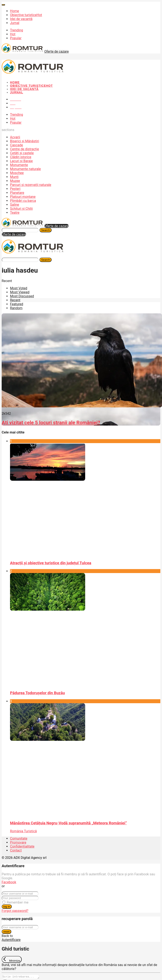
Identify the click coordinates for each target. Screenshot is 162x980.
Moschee (17, 173)
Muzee (15, 181)
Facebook (9, 882)
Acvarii (15, 137)
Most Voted (19, 288)
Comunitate (19, 838)
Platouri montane (23, 197)
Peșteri (15, 189)
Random (16, 308)
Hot (13, 34)
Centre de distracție (24, 149)
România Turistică (23, 831)
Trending (16, 30)
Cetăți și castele (22, 153)
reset (6, 932)
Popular (16, 38)
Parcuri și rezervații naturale (31, 185)
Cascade (16, 145)
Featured (17, 304)
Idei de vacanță (21, 19)
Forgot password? (15, 911)
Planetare (17, 193)
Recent (15, 300)
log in (7, 907)
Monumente (19, 165)
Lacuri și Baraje (21, 161)
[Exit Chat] (12, 959)
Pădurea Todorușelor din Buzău (37, 693)
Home (15, 11)
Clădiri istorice (21, 157)
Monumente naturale (25, 169)
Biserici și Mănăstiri (25, 141)
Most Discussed (22, 296)
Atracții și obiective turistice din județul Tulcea (51, 563)
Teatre (15, 213)
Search (46, 230)
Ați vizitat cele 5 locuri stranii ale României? (51, 423)
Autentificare (11, 940)
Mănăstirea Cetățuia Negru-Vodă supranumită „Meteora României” (68, 823)
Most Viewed (20, 292)
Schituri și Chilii (21, 209)
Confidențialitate (22, 846)
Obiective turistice (26, 15)
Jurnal (15, 23)
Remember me (18, 902)
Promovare (18, 842)
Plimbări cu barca (23, 201)
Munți (14, 177)
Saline (15, 205)
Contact (16, 850)
